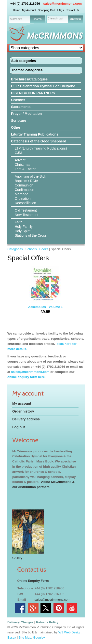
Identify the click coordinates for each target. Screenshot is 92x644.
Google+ (39, 637)
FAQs (60, 10)
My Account (29, 10)
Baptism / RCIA (26, 181)
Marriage (21, 194)
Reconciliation (25, 203)
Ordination (23, 199)
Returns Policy (47, 622)
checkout (75, 19)
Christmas (22, 165)
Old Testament (26, 210)
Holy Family (24, 227)
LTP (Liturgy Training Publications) (41, 148)
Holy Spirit (23, 231)
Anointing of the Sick (30, 176)
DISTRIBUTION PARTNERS (33, 93)
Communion (24, 185)
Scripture (19, 121)
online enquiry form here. (26, 377)
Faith (19, 222)
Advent (20, 160)
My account (22, 403)
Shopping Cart (46, 10)
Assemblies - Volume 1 (45, 292)
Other (16, 127)
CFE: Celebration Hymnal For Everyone (43, 86)
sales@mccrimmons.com (63, 4)
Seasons (18, 100)
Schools (31, 249)
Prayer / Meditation (26, 114)
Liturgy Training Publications (35, 134)
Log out (19, 427)
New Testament (26, 215)
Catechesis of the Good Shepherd (39, 141)
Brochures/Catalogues (29, 79)
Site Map (25, 637)
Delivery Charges (20, 622)
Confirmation (24, 190)
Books (44, 249)
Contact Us (72, 10)
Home (17, 10)
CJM (18, 153)
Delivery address (26, 419)
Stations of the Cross (31, 235)
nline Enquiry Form (34, 581)
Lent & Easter (25, 169)
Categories (15, 249)
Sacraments (21, 107)
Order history (23, 411)
